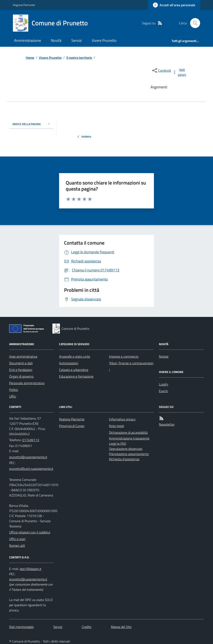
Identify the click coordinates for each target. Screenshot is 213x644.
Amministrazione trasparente (129, 438)
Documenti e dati (21, 363)
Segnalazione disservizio (126, 449)
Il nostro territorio (79, 58)
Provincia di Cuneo (72, 426)
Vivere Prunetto (104, 40)
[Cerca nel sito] (193, 23)
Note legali (116, 426)
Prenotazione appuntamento (129, 454)
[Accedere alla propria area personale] (174, 5)
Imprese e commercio (124, 356)
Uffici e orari (17, 539)
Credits (87, 627)
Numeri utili (17, 545)
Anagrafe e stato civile (75, 356)
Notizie (164, 356)
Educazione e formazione (76, 376)
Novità (56, 40)
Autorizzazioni (69, 363)
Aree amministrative (23, 356)
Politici (14, 390)
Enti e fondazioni (21, 370)
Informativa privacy (122, 419)
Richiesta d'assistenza (124, 459)
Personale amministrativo (27, 383)
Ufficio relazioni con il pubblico (30, 532)
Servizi (77, 40)
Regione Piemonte (24, 5)
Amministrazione (28, 40)
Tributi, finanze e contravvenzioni (131, 366)
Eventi (163, 391)
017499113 (31, 440)
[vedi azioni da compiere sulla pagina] (180, 72)
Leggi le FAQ (118, 443)
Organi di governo (21, 376)
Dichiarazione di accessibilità (128, 432)
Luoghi (163, 384)
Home (30, 58)
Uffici (13, 396)
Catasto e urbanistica (74, 370)
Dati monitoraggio (21, 627)
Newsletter (167, 424)
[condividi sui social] (161, 70)
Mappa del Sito (121, 627)
